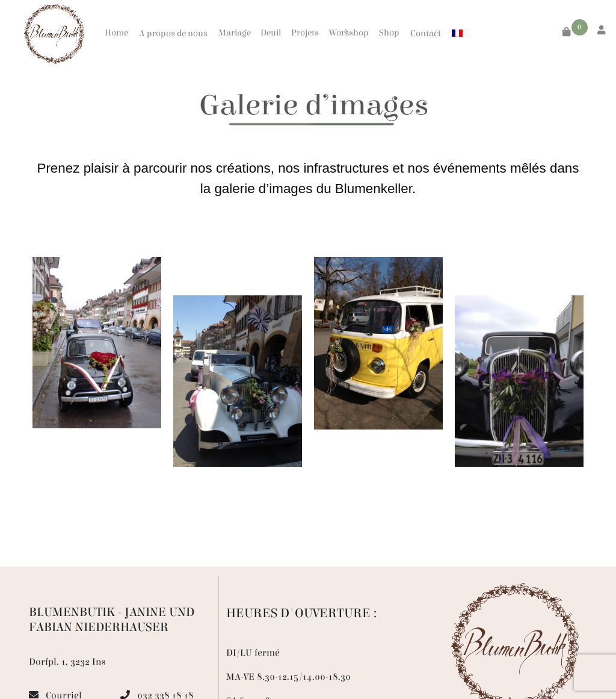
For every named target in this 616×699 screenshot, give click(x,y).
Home (116, 33)
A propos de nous (173, 33)
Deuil (271, 33)
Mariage (235, 33)
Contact (426, 33)
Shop (389, 33)
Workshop (349, 33)
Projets (305, 33)
